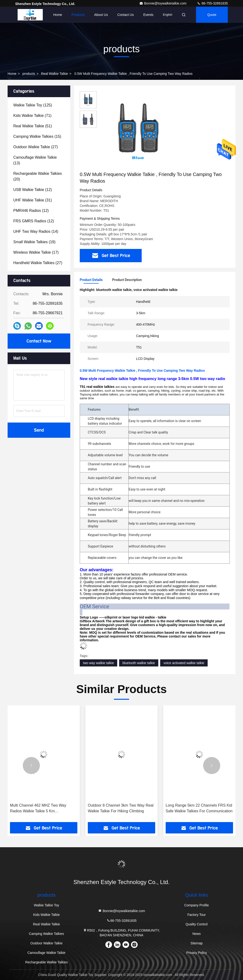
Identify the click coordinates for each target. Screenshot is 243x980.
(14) (36, 231)
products (29, 74)
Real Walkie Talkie (55, 74)
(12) (33, 190)
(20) (38, 176)
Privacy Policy (197, 953)
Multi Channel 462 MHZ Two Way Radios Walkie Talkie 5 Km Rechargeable (38, 809)
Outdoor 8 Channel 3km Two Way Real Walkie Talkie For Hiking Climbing (121, 808)
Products (78, 15)
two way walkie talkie (98, 663)
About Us (101, 15)
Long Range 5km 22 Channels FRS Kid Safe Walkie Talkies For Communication (199, 808)
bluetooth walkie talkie (139, 663)
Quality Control (197, 924)
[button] (31, 766)
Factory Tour (196, 915)
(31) (33, 200)
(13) (35, 160)
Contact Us (125, 15)
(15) (37, 136)
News (197, 934)
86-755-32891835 (212, 3)
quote (212, 15)
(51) (33, 126)
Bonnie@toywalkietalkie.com (163, 3)
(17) (36, 252)
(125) (33, 105)
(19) (34, 242)
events (148, 15)
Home (58, 15)
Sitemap (197, 943)
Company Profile (196, 905)
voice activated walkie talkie (184, 663)
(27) (36, 147)
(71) (32, 116)
